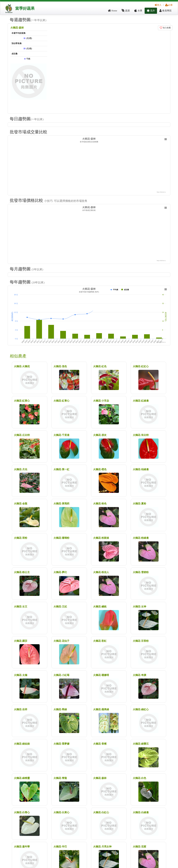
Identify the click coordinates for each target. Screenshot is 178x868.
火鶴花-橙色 (100, 469)
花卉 (151, 11)
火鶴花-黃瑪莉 (61, 504)
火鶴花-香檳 (100, 744)
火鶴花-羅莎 (21, 641)
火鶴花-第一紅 (61, 469)
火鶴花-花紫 (139, 847)
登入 (158, 5)
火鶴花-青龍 (60, 778)
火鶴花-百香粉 (141, 641)
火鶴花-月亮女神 (102, 847)
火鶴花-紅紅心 (141, 366)
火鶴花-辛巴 (60, 847)
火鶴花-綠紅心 (141, 709)
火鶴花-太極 (21, 675)
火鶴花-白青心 (22, 812)
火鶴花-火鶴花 (22, 366)
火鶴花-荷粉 (21, 538)
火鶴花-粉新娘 (101, 538)
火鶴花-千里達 (61, 435)
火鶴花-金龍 (21, 504)
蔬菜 (126, 11)
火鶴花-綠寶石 (141, 744)
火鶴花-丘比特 (22, 435)
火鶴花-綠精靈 (22, 778)
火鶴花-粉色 (100, 504)
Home (113, 11)
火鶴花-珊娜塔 (101, 675)
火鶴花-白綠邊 (141, 812)
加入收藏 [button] (165, 28)
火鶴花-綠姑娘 (22, 744)
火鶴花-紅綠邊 (141, 401)
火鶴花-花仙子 (61, 641)
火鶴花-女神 (139, 607)
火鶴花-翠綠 (60, 709)
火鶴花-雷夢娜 (61, 744)
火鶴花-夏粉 (139, 504)
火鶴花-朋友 (100, 435)
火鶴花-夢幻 (60, 572)
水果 (138, 11)
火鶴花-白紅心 (101, 812)
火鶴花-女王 (21, 607)
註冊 (169, 5)
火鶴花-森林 (17, 28)
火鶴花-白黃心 (61, 812)
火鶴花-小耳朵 (101, 401)
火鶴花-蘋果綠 (101, 709)
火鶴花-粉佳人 (101, 572)
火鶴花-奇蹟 (139, 675)
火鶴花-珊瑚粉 (61, 538)
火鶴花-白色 (139, 778)
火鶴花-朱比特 (141, 435)
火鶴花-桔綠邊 (141, 469)
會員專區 (165, 11)
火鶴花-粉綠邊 (141, 538)
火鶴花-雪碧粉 (141, 572)
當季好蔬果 (25, 8)
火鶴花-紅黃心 (22, 401)
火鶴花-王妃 (60, 607)
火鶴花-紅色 (100, 366)
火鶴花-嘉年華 (22, 847)
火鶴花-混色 (60, 366)
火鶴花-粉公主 (22, 572)
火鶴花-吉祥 (21, 709)
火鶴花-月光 (21, 469)
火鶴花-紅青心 (61, 401)
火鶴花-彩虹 (100, 641)
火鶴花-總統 (100, 607)
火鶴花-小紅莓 (61, 675)
